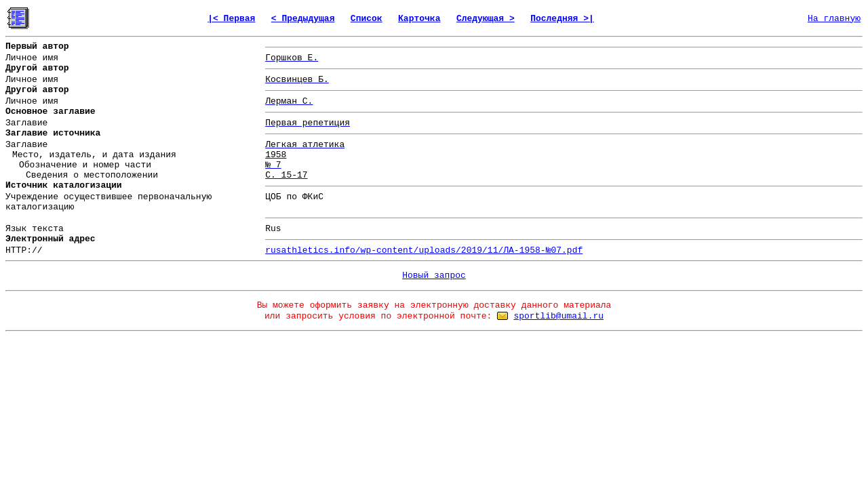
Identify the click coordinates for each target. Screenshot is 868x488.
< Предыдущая (303, 19)
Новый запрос (434, 276)
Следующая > (486, 19)
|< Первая (231, 19)
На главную (834, 19)
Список (367, 19)
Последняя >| (562, 19)
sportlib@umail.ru (558, 316)
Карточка (419, 19)
